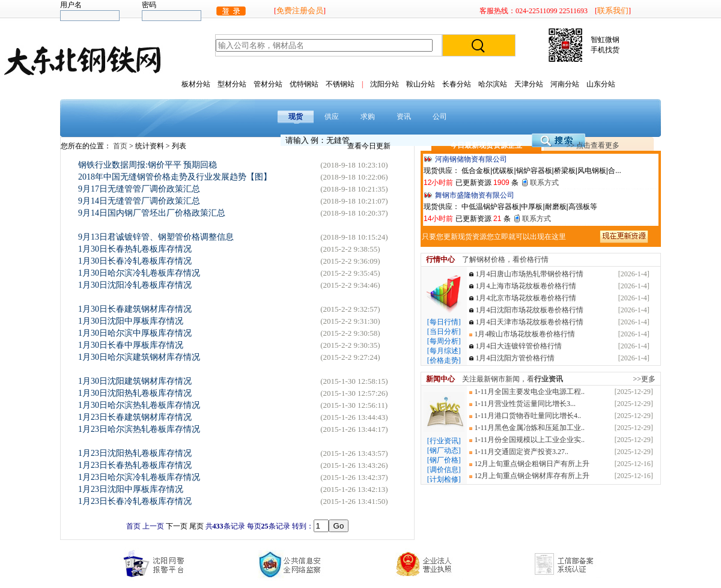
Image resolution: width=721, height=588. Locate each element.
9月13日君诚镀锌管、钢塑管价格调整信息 (156, 237)
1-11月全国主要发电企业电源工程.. (529, 392)
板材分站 (196, 84)
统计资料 (151, 146)
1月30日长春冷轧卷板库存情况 (135, 261)
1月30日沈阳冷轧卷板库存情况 (135, 285)
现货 (296, 117)
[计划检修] (444, 479)
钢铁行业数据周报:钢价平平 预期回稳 (148, 165)
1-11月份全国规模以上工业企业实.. (529, 440)
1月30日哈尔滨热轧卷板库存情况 (139, 405)
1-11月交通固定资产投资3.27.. (521, 452)
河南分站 (565, 84)
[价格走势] (444, 360)
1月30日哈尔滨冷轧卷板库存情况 (139, 273)
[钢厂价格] (444, 460)
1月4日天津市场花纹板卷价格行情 (529, 322)
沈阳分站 (385, 84)
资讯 (404, 117)
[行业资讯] (444, 441)
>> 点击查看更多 (593, 145)
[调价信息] (444, 470)
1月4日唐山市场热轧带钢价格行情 (529, 274)
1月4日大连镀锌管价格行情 (519, 346)
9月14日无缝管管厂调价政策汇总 (139, 201)
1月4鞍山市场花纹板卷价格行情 (525, 334)
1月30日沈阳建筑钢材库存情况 (135, 381)
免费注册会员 (300, 11)
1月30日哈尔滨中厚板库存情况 (135, 333)
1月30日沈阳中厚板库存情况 (131, 321)
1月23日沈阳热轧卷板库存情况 (135, 453)
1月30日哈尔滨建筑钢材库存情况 (139, 357)
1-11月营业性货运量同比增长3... (525, 404)
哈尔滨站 (493, 84)
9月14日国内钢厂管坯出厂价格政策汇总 (152, 213)
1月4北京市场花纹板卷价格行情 (526, 298)
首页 (121, 146)
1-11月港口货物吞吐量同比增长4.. (528, 416)
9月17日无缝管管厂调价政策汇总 (139, 189)
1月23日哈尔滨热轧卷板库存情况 (139, 429)
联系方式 (544, 183)
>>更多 (644, 379)
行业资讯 (549, 379)
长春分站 (457, 84)
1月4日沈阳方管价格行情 (515, 358)
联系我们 (613, 11)
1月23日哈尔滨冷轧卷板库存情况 (139, 477)
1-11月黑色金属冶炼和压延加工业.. (529, 428)
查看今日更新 (369, 146)
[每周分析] (444, 341)
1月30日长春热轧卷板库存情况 (135, 249)
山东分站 (601, 84)
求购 (368, 117)
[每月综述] (444, 351)
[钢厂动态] (444, 450)
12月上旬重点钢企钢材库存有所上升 (532, 476)
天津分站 (529, 84)
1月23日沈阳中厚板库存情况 (131, 489)
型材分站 (232, 84)
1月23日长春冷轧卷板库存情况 (135, 501)
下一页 (177, 526)
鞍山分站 (421, 84)
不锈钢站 (340, 84)
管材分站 (268, 84)
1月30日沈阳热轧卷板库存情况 (135, 393)
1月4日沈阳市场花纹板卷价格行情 (529, 310)
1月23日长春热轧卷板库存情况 (135, 465)
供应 (332, 117)
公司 (440, 117)
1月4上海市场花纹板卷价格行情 (526, 286)
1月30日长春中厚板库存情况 (131, 345)
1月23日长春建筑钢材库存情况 (135, 417)
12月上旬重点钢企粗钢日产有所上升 (532, 464)
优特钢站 (304, 84)
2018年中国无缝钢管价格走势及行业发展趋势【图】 (175, 177)
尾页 (196, 526)
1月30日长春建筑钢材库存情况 (135, 309)
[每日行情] (444, 322)
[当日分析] (444, 332)
